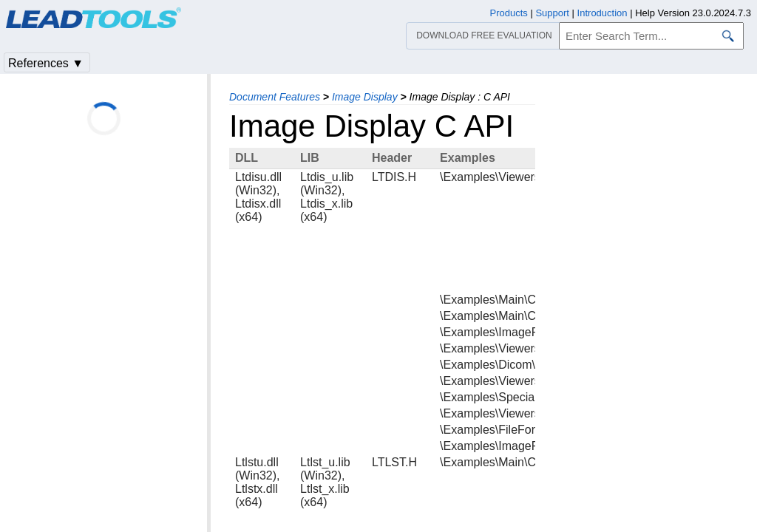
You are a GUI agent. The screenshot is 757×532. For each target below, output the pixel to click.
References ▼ (46, 63)
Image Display (365, 97)
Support (552, 13)
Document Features (275, 97)
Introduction (602, 13)
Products (509, 13)
